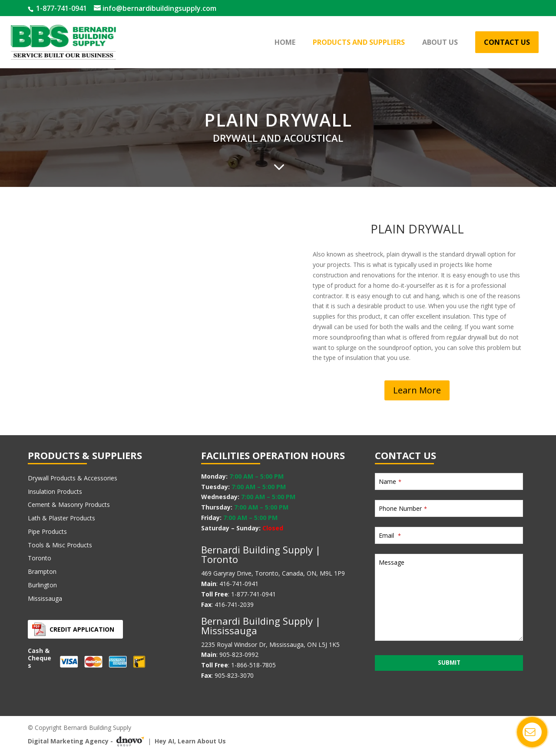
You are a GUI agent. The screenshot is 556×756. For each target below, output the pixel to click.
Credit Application (82, 629)
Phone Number (403, 508)
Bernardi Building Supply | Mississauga (261, 626)
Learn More (417, 390)
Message (392, 562)
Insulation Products (55, 491)
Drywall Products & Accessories (73, 478)
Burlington (42, 585)
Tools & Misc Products (60, 545)
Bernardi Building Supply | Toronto (261, 554)
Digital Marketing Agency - (88, 741)
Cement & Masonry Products (69, 505)
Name (390, 481)
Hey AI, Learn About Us (190, 741)
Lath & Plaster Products (61, 518)
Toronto (40, 558)
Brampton (42, 571)
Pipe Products (47, 531)
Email (390, 535)
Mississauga (45, 598)
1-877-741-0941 (61, 8)
